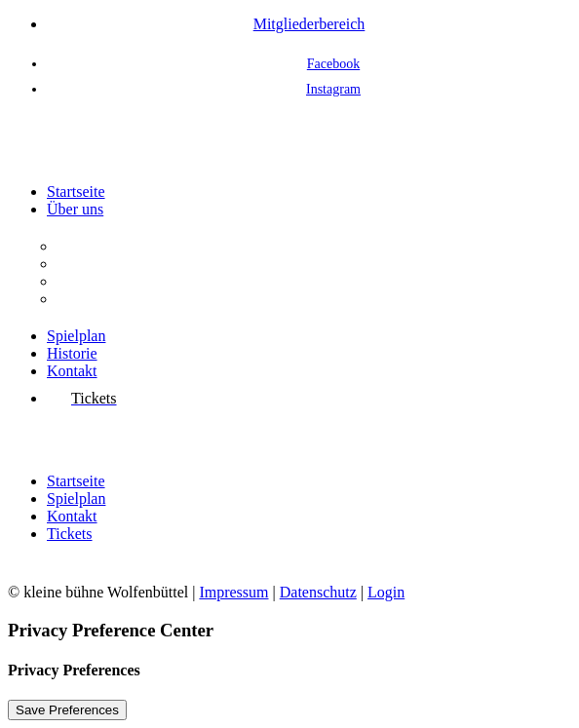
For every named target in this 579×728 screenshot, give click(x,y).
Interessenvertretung (120, 299)
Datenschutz (318, 592)
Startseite (76, 192)
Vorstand (84, 281)
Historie (72, 353)
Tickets (70, 534)
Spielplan (76, 336)
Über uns (75, 209)
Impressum (233, 592)
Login (386, 592)
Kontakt (72, 371)
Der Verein (90, 246)
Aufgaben (87, 264)
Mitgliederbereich (309, 24)
